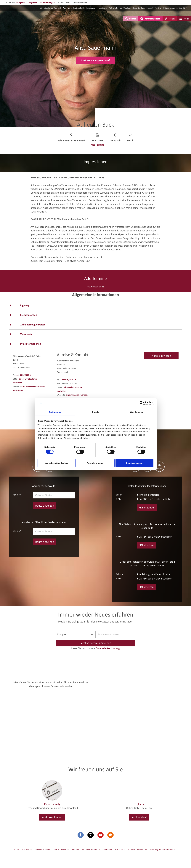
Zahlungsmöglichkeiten (33, 325)
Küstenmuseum (90, 8)
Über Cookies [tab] (136, 412)
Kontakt (76, 849)
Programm (33, 3)
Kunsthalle (103, 8)
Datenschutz (106, 849)
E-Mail (119, 499)
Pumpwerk (21, 3)
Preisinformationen (31, 344)
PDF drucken (146, 545)
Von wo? (17, 495)
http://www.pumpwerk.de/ (77, 395)
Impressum (19, 849)
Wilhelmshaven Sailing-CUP (175, 8)
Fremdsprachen (29, 315)
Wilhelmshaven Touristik (51, 8)
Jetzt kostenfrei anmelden (96, 643)
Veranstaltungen (48, 3)
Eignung (25, 305)
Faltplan (120, 574)
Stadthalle (77, 8)
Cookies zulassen (134, 463)
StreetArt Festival (154, 8)
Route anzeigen (45, 506)
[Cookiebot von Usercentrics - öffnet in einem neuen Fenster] (142, 403)
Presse (29, 849)
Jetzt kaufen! (139, 817)
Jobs (55, 849)
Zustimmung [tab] (55, 412)
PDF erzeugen (147, 507)
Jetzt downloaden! (52, 817)
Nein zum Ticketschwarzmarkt (134, 849)
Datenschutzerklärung (108, 648)
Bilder (119, 495)
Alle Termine (98, 145)
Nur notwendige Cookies (57, 463)
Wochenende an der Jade (134, 8)
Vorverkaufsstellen (42, 849)
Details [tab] (96, 412)
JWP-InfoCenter (115, 8)
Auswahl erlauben (95, 463)
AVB (116, 849)
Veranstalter (27, 334)
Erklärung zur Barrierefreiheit (162, 849)
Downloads (65, 849)
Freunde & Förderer (90, 849)
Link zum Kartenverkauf (96, 60)
